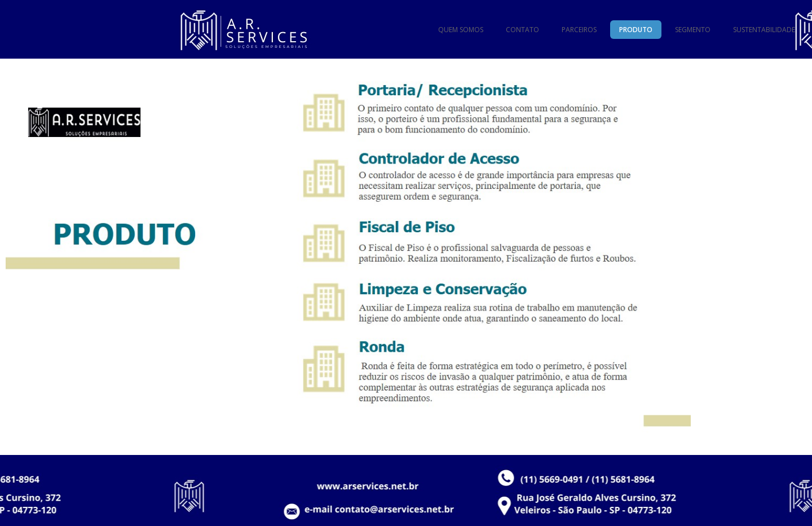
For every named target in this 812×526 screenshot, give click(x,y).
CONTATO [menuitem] (522, 30)
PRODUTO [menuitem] (636, 30)
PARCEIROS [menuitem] (579, 30)
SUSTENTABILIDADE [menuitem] (764, 30)
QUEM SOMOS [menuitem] (461, 30)
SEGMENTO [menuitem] (693, 30)
